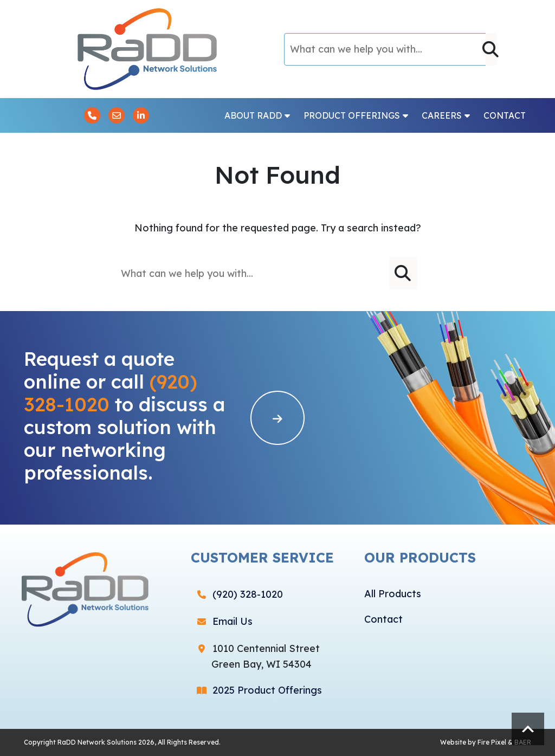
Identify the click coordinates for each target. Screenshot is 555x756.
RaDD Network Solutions (97, 742)
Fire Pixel (492, 742)
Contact (505, 115)
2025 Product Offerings (267, 690)
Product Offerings (356, 115)
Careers (446, 115)
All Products (393, 594)
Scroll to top (528, 729)
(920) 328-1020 (248, 594)
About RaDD (257, 115)
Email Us (233, 621)
